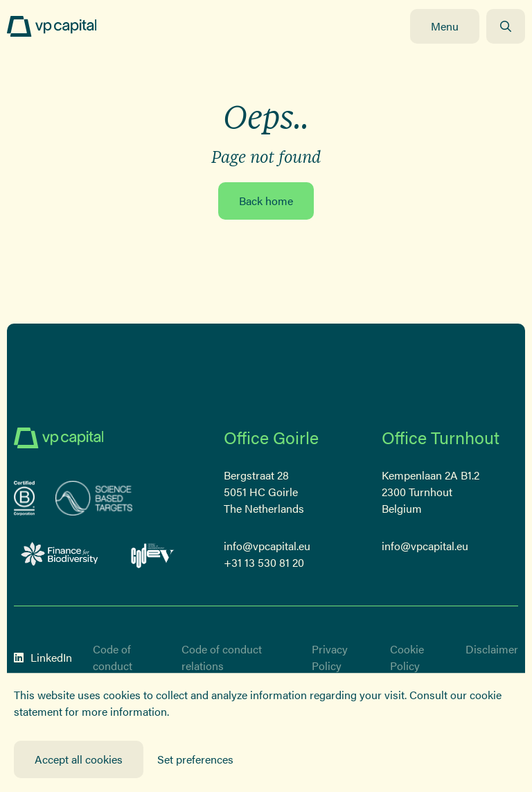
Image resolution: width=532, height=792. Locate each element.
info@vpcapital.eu (267, 546)
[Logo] (52, 26)
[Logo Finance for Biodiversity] (60, 554)
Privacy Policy (330, 657)
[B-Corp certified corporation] (24, 498)
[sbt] (94, 498)
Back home (266, 201)
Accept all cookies (79, 759)
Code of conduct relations (222, 657)
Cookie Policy (407, 657)
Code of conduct (113, 657)
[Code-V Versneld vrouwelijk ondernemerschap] (153, 554)
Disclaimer (492, 649)
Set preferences (195, 759)
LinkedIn (43, 657)
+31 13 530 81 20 (264, 562)
